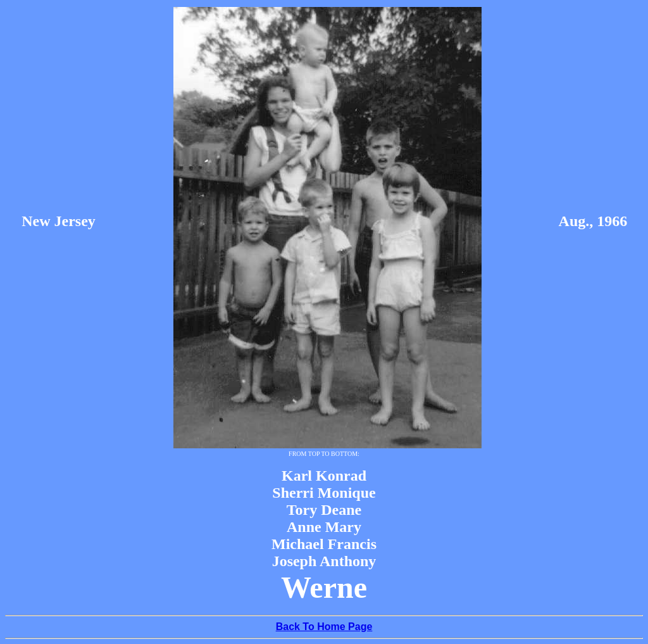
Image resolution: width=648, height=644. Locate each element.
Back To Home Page (324, 627)
